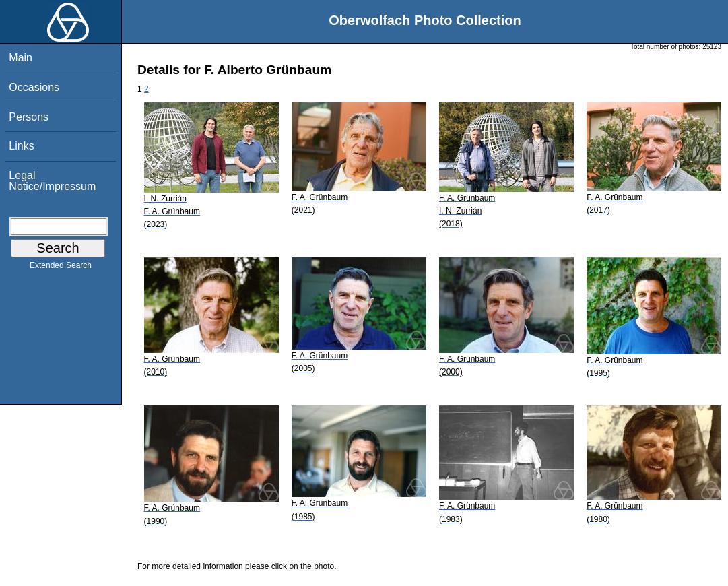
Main (21, 58)
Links (21, 146)
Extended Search (61, 268)
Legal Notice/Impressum (52, 181)
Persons (29, 117)
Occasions (34, 87)
